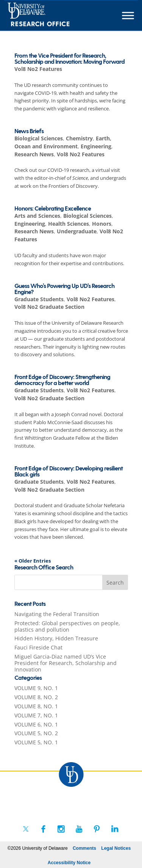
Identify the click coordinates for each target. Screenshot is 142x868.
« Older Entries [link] (33, 561)
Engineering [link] (96, 146)
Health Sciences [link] (69, 224)
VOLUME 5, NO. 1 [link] (36, 742)
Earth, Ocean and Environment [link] (63, 142)
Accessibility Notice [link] (69, 863)
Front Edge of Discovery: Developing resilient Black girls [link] (69, 472)
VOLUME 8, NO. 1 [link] (36, 706)
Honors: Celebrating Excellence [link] (53, 209)
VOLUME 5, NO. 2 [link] (36, 733)
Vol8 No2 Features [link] (38, 69)
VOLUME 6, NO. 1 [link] (36, 724)
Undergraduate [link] (77, 231)
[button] (115, 582)
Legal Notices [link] (116, 848)
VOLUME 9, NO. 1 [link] (36, 688)
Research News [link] (34, 154)
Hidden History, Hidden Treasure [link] (56, 638)
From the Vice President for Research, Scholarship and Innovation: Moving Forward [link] (69, 59)
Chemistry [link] (79, 138)
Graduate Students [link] (39, 299)
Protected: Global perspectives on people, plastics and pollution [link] (67, 626)
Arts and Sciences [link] (37, 216)
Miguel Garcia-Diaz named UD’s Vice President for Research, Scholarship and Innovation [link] (66, 663)
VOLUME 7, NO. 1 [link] (36, 715)
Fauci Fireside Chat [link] (38, 647)
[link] (52, 16)
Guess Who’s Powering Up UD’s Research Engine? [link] (64, 289)
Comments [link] (84, 848)
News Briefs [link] (29, 131)
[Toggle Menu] (128, 15)
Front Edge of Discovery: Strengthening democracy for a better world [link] (62, 380)
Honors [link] (102, 224)
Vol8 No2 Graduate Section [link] (49, 307)
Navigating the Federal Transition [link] (57, 614)
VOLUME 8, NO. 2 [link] (36, 697)
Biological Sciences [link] (39, 138)
